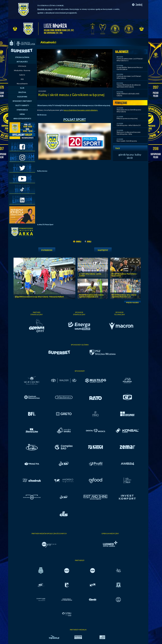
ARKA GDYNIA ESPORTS (22, 119)
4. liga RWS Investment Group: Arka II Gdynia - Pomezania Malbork (39, 297)
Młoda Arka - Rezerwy (22, 70)
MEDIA (22, 114)
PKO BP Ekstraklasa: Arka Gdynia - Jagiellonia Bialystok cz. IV (92, 296)
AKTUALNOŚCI (22, 62)
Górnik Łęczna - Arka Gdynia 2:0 (128, 125)
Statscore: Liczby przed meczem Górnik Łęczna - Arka (129, 133)
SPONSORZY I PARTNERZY (22, 101)
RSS (22, 79)
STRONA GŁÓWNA (22, 57)
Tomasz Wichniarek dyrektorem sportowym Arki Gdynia (129, 86)
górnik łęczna (126, 155)
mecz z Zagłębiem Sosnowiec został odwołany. (81, 110)
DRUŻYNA (22, 92)
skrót (130, 158)
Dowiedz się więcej (45, 9)
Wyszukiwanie (22, 84)
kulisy (138, 155)
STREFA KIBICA (22, 110)
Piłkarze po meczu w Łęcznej (127, 118)
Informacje (22, 66)
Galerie (22, 75)
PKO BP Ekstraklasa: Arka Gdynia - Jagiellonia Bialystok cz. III (124, 296)
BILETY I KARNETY (22, 105)
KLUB (22, 88)
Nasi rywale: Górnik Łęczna (127, 141)
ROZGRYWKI (22, 97)
